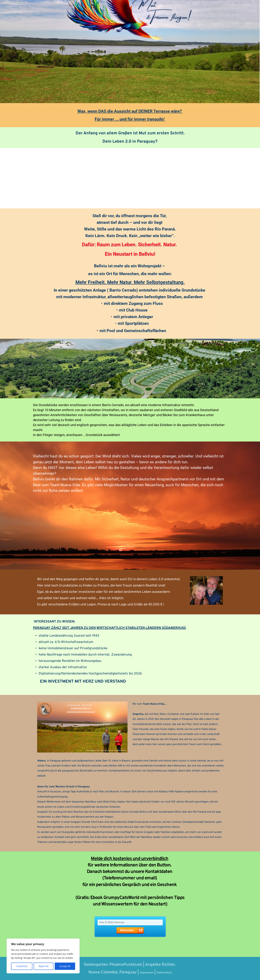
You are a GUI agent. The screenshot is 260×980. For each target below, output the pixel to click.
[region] (43, 956)
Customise (22, 966)
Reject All (44, 966)
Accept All (65, 966)
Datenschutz (167, 972)
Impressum (143, 972)
